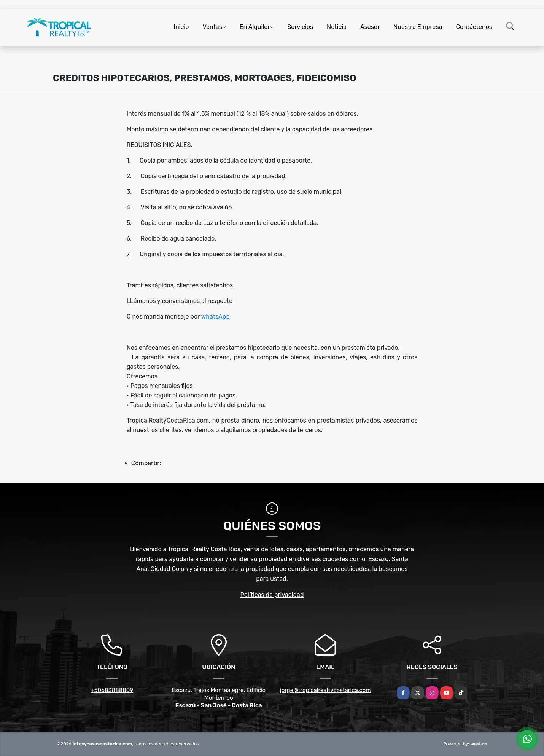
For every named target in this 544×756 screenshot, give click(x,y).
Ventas (212, 27)
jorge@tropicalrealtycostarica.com (325, 690)
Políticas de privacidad (272, 595)
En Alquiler (255, 27)
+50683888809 (112, 690)
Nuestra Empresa (418, 27)
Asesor (370, 27)
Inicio (181, 27)
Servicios (300, 27)
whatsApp (215, 317)
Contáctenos (474, 27)
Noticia (337, 27)
